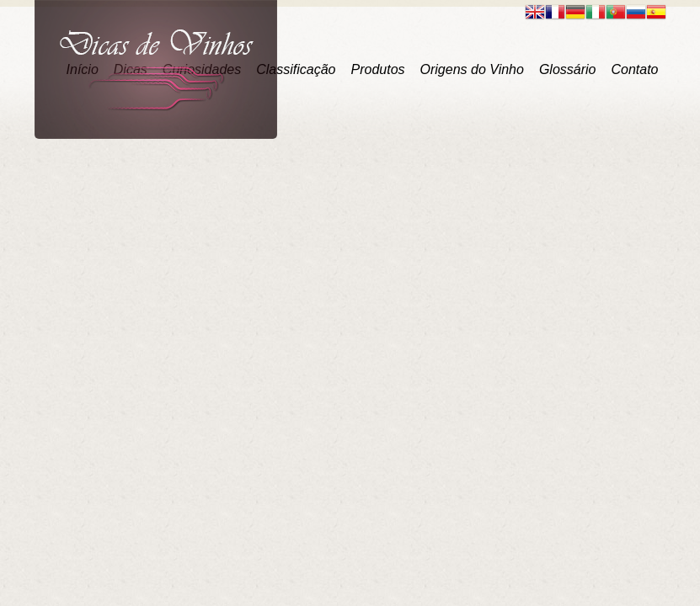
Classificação (296, 69)
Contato (634, 69)
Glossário (568, 69)
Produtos (377, 69)
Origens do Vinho (472, 69)
